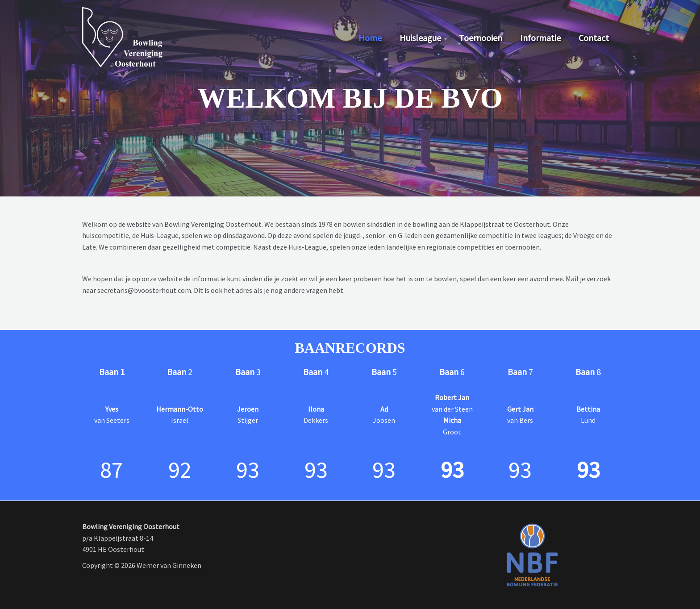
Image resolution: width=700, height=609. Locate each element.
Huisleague (420, 38)
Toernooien (481, 38)
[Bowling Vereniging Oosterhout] (122, 37)
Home (370, 38)
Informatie (540, 38)
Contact (594, 38)
